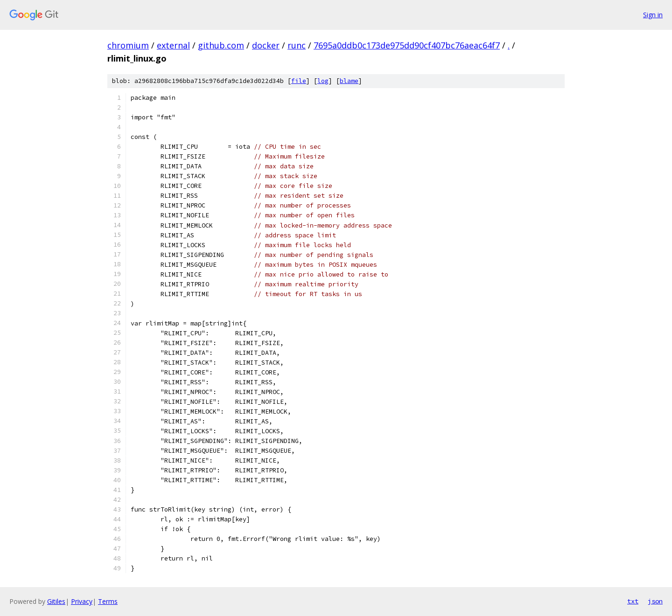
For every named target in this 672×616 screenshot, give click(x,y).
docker (266, 45)
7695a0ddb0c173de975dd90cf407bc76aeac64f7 (407, 45)
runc (297, 45)
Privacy (82, 601)
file (299, 81)
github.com (221, 45)
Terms (108, 601)
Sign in (653, 15)
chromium (128, 45)
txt (633, 601)
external (173, 45)
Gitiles (56, 601)
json (655, 601)
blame (349, 81)
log (323, 81)
